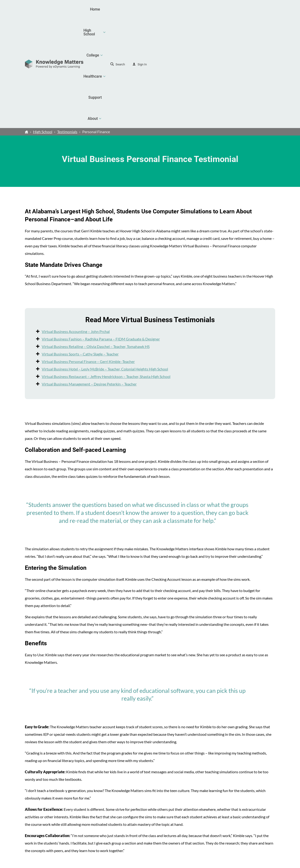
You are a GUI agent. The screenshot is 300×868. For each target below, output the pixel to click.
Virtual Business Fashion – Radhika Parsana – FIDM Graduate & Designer (101, 229)
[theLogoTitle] (54, 9)
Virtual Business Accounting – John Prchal (76, 222)
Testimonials (67, 22)
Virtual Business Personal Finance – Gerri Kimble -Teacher (88, 252)
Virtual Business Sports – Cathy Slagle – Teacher (80, 244)
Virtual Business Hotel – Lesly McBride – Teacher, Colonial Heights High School (105, 259)
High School (43, 22)
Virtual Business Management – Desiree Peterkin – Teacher (89, 274)
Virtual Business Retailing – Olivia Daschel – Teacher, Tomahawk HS (96, 237)
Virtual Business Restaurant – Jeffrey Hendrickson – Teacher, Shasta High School (106, 267)
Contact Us (251, 831)
